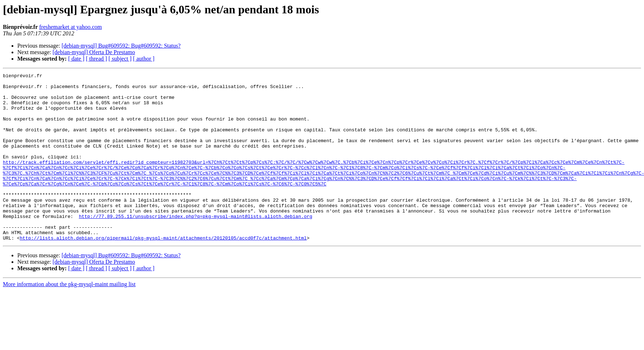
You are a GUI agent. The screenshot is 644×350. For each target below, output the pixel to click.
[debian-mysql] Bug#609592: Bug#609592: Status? (121, 46)
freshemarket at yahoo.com (71, 27)
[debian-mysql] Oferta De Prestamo (94, 52)
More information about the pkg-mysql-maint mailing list (69, 318)
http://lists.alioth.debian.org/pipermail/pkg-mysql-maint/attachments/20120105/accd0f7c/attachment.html (163, 271)
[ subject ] (120, 59)
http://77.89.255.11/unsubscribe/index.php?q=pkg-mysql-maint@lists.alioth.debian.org (196, 245)
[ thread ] (96, 59)
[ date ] (76, 59)
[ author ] (144, 59)
